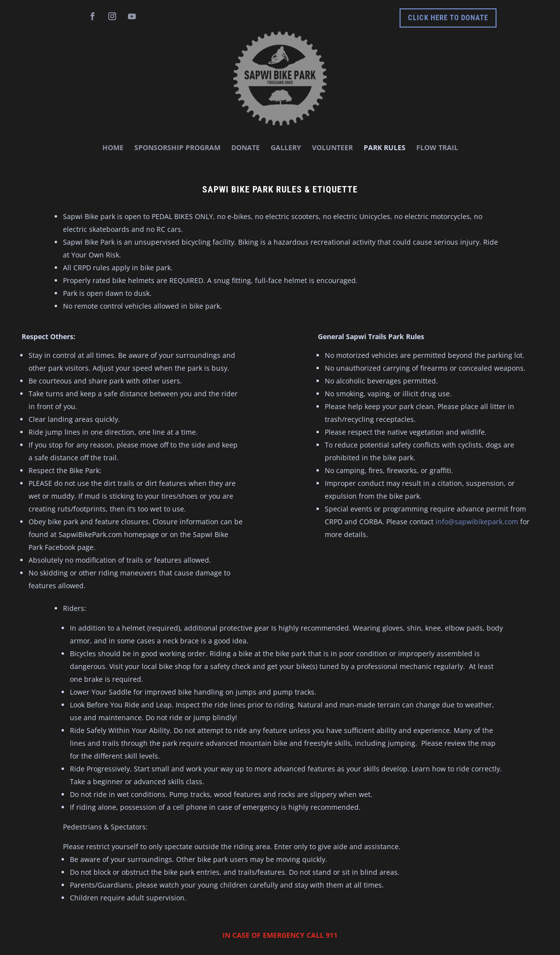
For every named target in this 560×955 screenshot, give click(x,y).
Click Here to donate (448, 18)
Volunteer (332, 147)
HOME (113, 147)
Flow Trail (437, 147)
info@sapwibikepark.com (478, 522)
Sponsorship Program (177, 147)
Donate (246, 147)
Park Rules (385, 147)
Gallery (286, 147)
